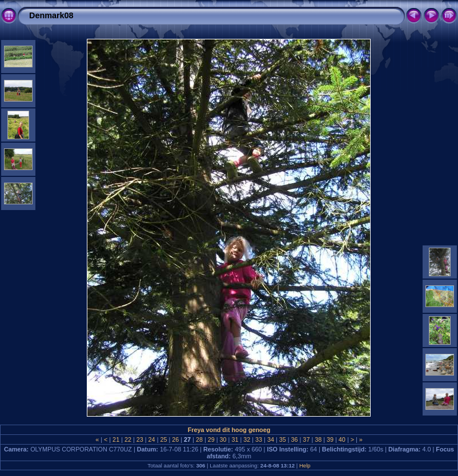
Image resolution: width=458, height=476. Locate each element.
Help (305, 465)
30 (223, 439)
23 (140, 439)
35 (283, 439)
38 (318, 439)
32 (247, 439)
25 (163, 439)
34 (271, 439)
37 (306, 439)
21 (116, 439)
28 (199, 439)
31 (235, 439)
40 (342, 439)
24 (152, 439)
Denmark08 (51, 15)
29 (211, 439)
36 (295, 439)
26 (175, 439)
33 (259, 439)
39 (330, 439)
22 (128, 439)
